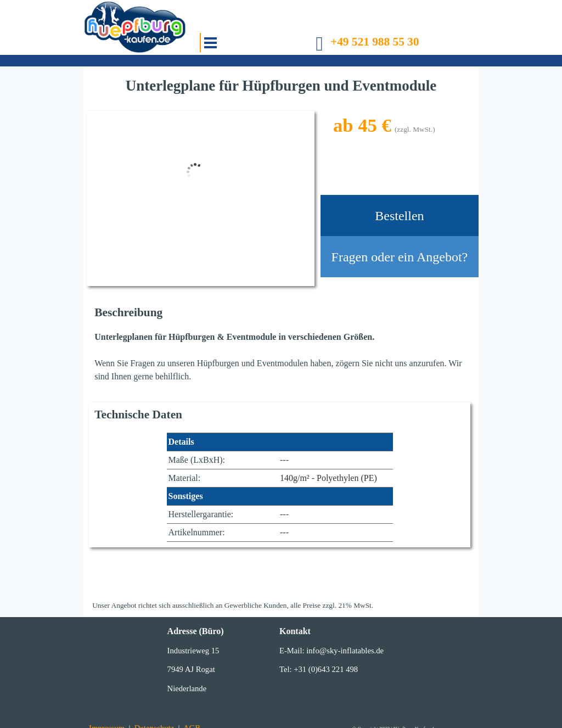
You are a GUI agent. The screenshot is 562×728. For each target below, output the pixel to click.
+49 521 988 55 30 (375, 42)
